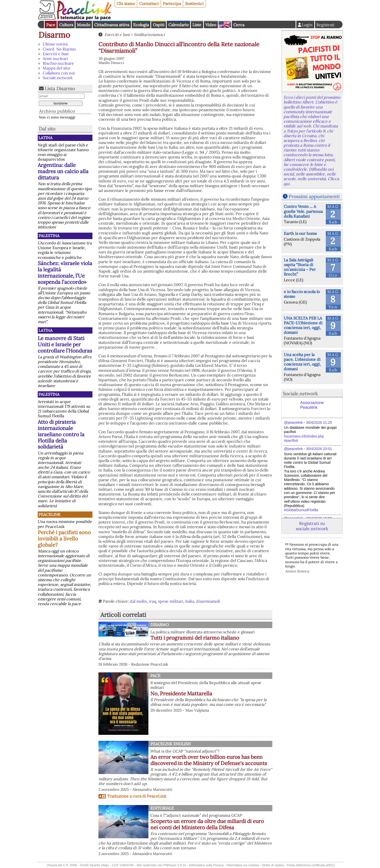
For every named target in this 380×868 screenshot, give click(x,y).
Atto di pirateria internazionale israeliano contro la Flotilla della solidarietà (61, 434)
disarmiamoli (208, 601)
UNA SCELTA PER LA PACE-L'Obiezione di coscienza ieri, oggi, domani (303, 325)
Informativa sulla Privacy (206, 865)
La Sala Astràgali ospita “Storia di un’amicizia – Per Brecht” (300, 267)
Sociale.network (58, 78)
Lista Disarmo (60, 88)
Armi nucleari (55, 58)
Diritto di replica (273, 865)
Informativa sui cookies (243, 865)
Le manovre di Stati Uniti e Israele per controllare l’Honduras (65, 344)
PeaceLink (49, 514)
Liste (197, 25)
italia (190, 601)
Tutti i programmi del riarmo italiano (195, 638)
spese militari (171, 601)
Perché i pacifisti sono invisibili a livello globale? (64, 539)
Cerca (239, 25)
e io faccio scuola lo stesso (302, 294)
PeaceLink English (171, 744)
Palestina (49, 236)
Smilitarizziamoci (149, 34)
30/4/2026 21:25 (319, 423)
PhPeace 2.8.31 (175, 865)
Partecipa (172, 3)
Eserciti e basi (56, 54)
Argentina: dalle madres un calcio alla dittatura (63, 171)
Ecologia (141, 25)
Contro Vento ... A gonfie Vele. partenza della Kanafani (303, 211)
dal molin (138, 601)
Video (211, 25)
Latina (45, 138)
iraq (153, 601)
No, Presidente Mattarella (181, 693)
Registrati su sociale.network (312, 526)
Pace (51, 25)
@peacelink (293, 423)
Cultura (66, 25)
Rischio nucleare (58, 63)
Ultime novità (55, 44)
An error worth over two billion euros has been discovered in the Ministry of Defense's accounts (209, 760)
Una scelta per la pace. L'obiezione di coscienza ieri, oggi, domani (302, 362)
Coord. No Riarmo (59, 49)
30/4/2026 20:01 (319, 449)
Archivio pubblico (57, 111)
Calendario (179, 25)
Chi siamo (126, 3)
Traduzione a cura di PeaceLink (137, 796)
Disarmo (54, 35)
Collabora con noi (59, 73)
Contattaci (149, 3)
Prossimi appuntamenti (314, 196)
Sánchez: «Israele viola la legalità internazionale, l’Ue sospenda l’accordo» (65, 273)
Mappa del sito (56, 68)
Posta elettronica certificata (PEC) (311, 865)
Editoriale (162, 808)
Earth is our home (300, 233)
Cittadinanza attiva (112, 25)
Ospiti (159, 25)
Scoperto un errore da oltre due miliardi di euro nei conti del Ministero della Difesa (207, 824)
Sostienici (194, 3)
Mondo (84, 25)
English (225, 24)
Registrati (326, 25)
